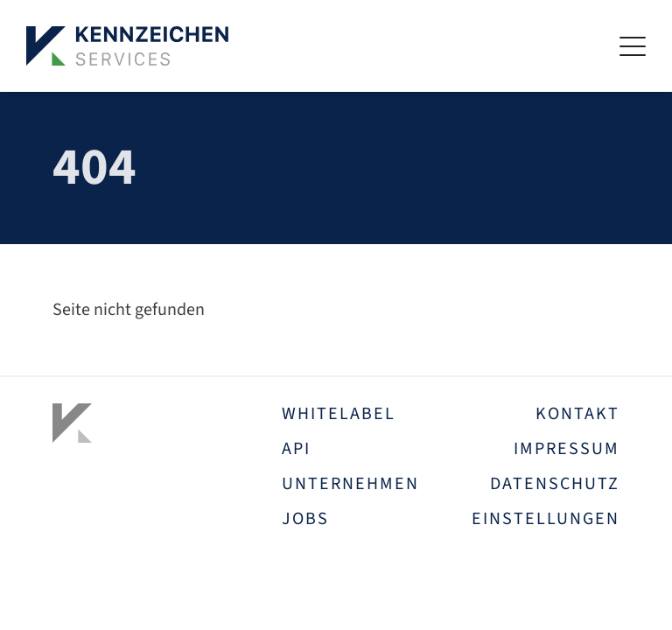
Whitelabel (339, 414)
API (296, 449)
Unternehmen (350, 484)
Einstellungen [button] (546, 519)
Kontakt (577, 414)
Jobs (305, 519)
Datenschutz (555, 484)
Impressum (567, 449)
